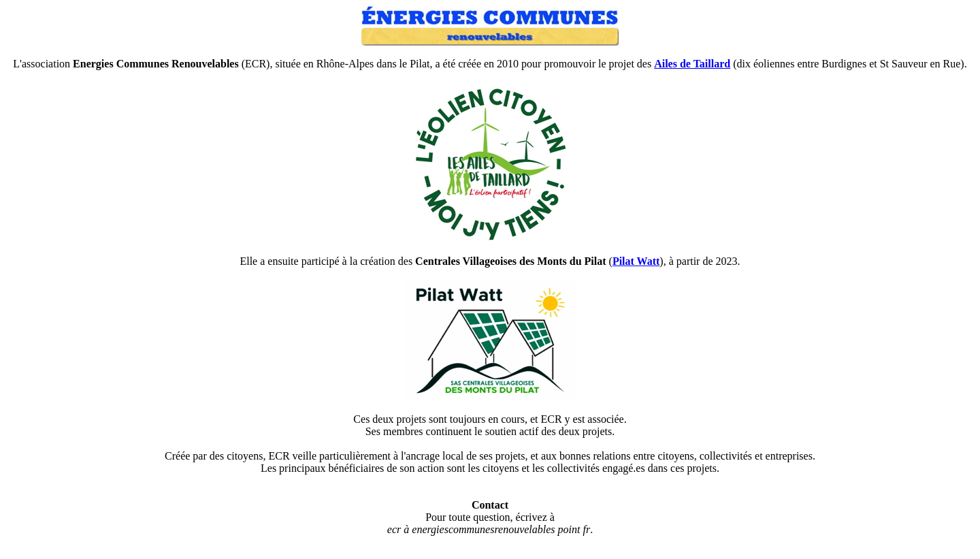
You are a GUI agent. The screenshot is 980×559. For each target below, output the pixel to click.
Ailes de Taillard (692, 64)
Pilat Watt (636, 261)
